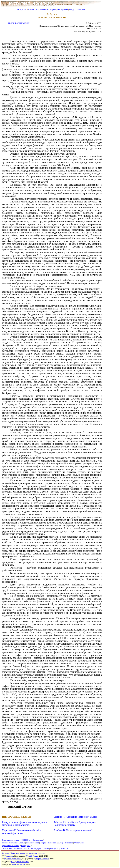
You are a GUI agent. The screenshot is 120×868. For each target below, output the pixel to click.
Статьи (22, 843)
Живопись (52, 843)
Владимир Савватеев (20, 862)
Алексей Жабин (19, 864)
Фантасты (13, 843)
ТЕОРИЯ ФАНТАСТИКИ (19, 23)
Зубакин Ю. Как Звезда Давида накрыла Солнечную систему (75, 823)
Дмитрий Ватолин (41, 859)
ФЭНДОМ (22, 9)
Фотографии (62, 9)
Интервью (81, 9)
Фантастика (34, 9)
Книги (5, 843)
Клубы (53, 9)
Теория (43, 843)
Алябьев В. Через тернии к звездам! (73, 830)
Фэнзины (69, 843)
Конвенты (44, 9)
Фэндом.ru (9, 856)
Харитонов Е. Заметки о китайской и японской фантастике (22, 832)
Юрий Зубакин (32, 856)
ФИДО (72, 9)
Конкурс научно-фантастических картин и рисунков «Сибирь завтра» (24, 823)
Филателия (79, 843)
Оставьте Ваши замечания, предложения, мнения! (24, 853)
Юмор (61, 843)
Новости (64, 848)
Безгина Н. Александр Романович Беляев (75, 817)
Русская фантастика (11, 840)
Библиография (32, 843)
